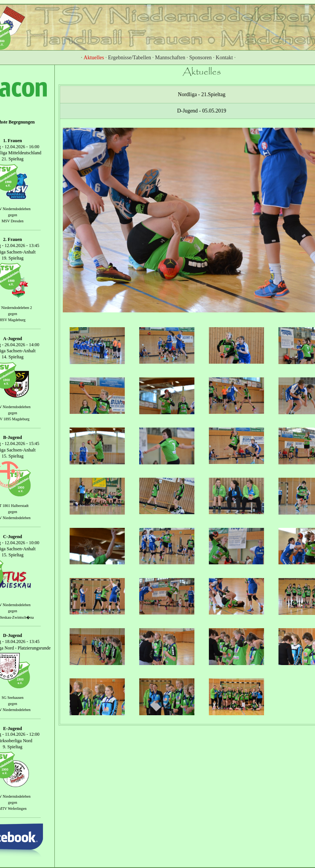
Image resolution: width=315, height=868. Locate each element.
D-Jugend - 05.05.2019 (201, 111)
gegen (13, 215)
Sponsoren (200, 58)
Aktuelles (94, 58)
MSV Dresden (12, 221)
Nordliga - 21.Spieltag (202, 94)
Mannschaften (170, 58)
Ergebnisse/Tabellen (130, 58)
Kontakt (224, 58)
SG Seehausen (13, 698)
